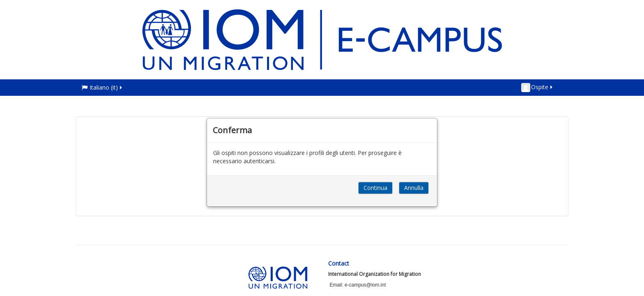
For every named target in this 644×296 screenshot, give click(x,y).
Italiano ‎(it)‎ (102, 87)
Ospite (537, 88)
